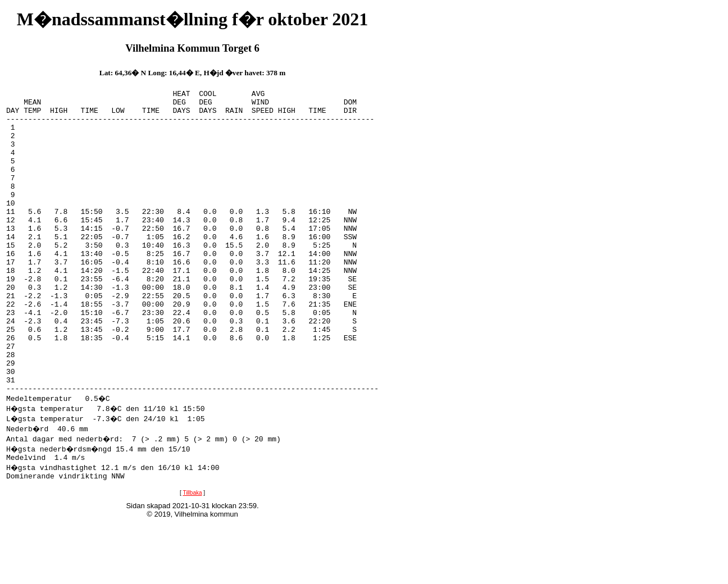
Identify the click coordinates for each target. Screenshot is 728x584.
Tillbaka (192, 557)
